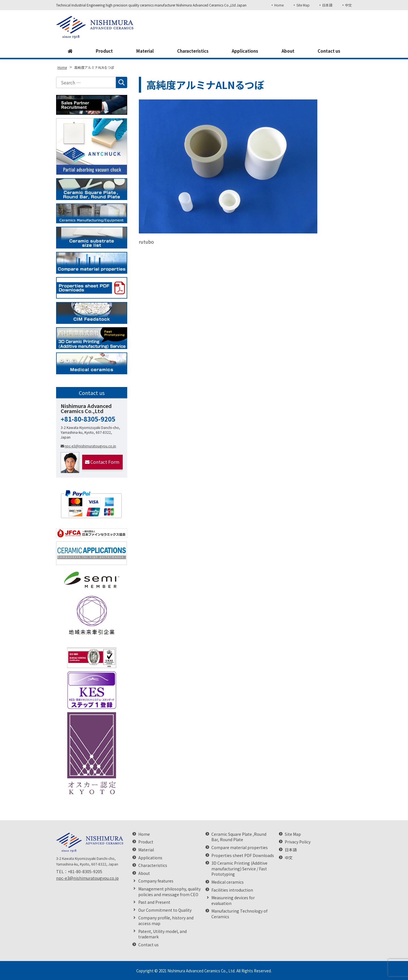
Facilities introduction (232, 890)
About (288, 51)
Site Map (302, 5)
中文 (348, 5)
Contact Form (102, 462)
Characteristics (192, 51)
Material (143, 51)
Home (278, 5)
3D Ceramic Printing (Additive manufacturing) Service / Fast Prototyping (239, 869)
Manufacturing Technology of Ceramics (239, 914)
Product (103, 51)
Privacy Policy (298, 842)
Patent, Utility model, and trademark (162, 934)
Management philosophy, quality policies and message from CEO (169, 892)
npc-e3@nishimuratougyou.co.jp (88, 446)
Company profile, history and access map (166, 921)
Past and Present (154, 902)
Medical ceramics (228, 882)
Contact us (329, 51)
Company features (156, 881)
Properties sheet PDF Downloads (243, 855)
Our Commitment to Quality (165, 910)
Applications (245, 51)
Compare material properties (240, 848)
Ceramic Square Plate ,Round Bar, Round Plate (239, 837)
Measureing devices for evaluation (233, 901)
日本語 (327, 5)
